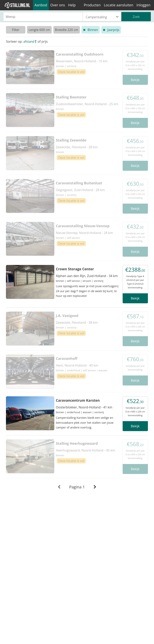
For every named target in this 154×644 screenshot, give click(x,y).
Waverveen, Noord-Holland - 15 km (82, 61)
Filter (16, 30)
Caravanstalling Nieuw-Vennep (83, 226)
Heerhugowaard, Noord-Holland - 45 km (86, 450)
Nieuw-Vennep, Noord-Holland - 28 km (84, 233)
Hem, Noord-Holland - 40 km (77, 365)
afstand (29, 41)
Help (72, 5)
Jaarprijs (113, 30)
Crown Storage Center (75, 269)
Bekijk (135, 80)
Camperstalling (102, 17)
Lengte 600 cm (39, 30)
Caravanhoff (67, 358)
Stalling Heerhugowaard (77, 443)
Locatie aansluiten (119, 5)
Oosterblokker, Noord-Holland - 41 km (84, 407)
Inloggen (143, 5)
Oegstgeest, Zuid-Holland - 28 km (80, 190)
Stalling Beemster (71, 97)
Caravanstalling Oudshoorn (80, 54)
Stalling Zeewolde (71, 140)
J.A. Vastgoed (67, 316)
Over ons (58, 5)
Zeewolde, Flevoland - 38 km (77, 322)
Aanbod (41, 5)
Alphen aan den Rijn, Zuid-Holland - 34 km (87, 276)
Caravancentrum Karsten (78, 400)
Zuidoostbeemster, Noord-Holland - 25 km (87, 104)
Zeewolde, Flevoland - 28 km (77, 147)
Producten (92, 5)
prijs (45, 41)
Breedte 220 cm (67, 30)
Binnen (93, 30)
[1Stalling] (17, 5)
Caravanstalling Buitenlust (79, 183)
